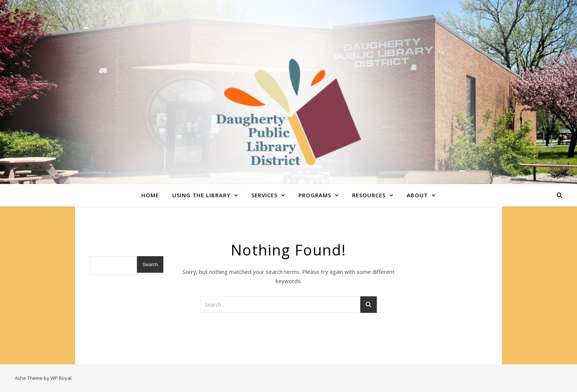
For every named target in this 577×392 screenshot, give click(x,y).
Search (150, 264)
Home (150, 195)
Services (264, 195)
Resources (369, 195)
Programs (315, 195)
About (417, 195)
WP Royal (61, 378)
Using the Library (201, 195)
